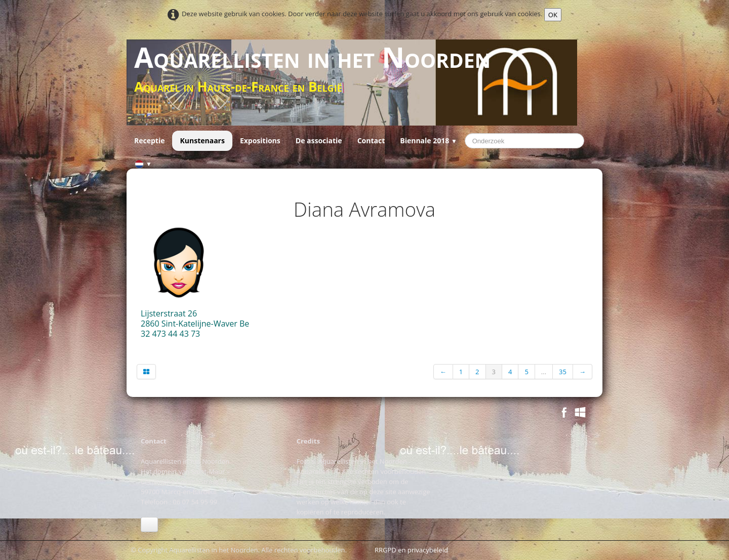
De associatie (319, 141)
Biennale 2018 (428, 141)
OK (553, 15)
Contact (371, 141)
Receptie (149, 141)
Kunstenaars (202, 141)
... (544, 372)
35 (563, 372)
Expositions (260, 141)
